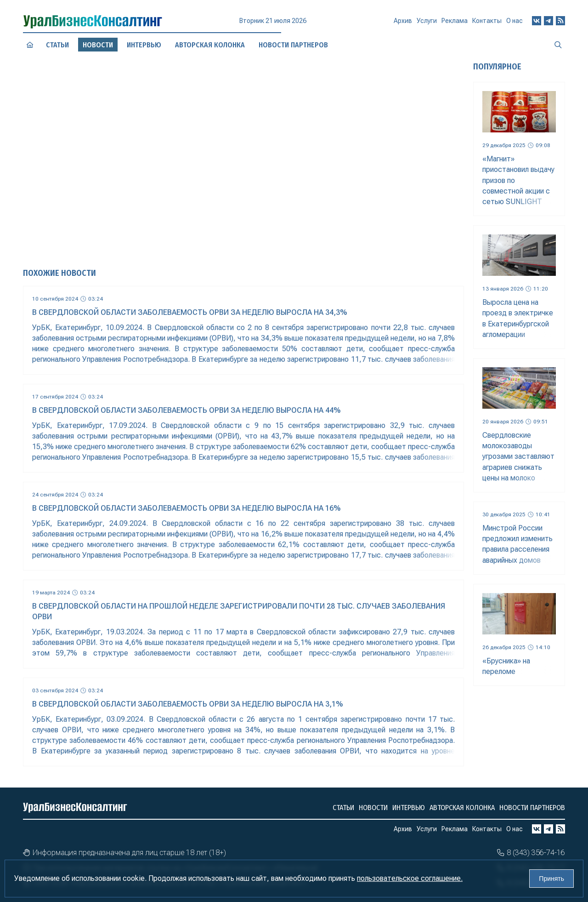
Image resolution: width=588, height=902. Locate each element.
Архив (403, 24)
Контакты (487, 23)
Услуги (427, 24)
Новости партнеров (532, 808)
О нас (514, 21)
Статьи (57, 45)
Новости (373, 808)
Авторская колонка (462, 808)
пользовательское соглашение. (410, 878)
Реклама (455, 23)
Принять (551, 879)
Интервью (409, 808)
